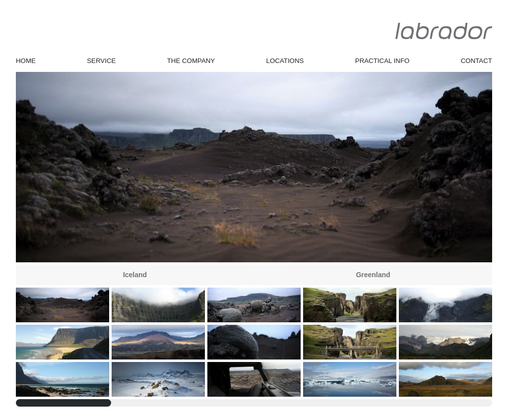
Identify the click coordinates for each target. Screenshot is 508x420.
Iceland (135, 275)
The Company (191, 61)
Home (26, 61)
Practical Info (382, 61)
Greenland (373, 275)
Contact (476, 61)
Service (101, 61)
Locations (285, 61)
